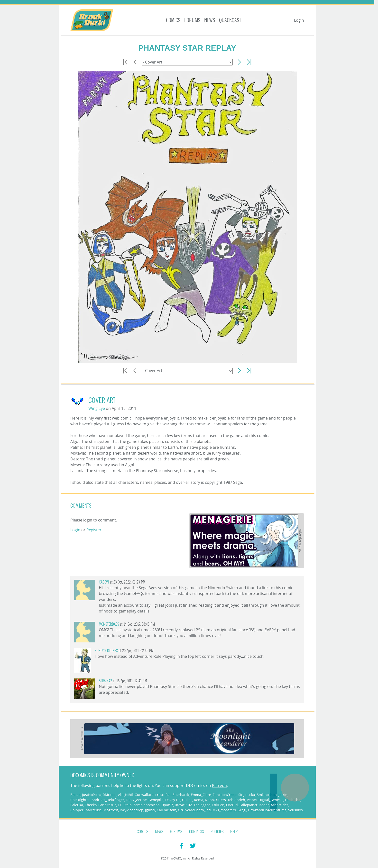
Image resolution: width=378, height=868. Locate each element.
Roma (199, 800)
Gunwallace (144, 795)
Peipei (252, 800)
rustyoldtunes (106, 651)
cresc (160, 795)
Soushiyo (295, 810)
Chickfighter (80, 800)
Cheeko (91, 805)
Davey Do (173, 800)
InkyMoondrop (132, 810)
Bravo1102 (183, 805)
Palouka (77, 805)
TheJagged (202, 805)
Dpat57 (167, 805)
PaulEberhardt (177, 795)
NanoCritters (215, 800)
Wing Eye (97, 408)
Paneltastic (107, 805)
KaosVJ (104, 582)
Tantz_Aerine (136, 800)
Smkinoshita (267, 795)
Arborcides (280, 805)
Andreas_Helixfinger (108, 800)
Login (299, 20)
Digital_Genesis (271, 800)
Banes (75, 795)
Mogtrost (111, 810)
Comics (173, 20)
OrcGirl (232, 805)
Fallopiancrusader (254, 805)
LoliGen (218, 805)
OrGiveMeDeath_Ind (194, 810)
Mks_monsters (224, 810)
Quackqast (230, 20)
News (210, 20)
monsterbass (109, 624)
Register (94, 530)
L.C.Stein (125, 805)
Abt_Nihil (125, 795)
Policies (217, 832)
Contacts (197, 832)
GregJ (242, 810)
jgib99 (150, 810)
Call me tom (166, 810)
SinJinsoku (247, 795)
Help (234, 832)
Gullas (187, 800)
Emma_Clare (201, 795)
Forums (192, 20)
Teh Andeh (236, 800)
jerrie (283, 795)
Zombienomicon (147, 805)
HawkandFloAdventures (267, 810)
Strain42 (105, 681)
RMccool (110, 795)
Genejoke (156, 800)
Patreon (219, 786)
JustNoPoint (92, 795)
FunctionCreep (225, 795)
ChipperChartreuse (86, 810)
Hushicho (293, 800)
